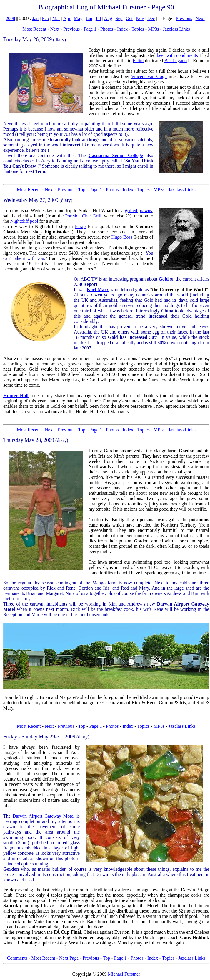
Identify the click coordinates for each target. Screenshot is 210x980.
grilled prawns (138, 211)
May (78, 18)
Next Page (69, 958)
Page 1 (90, 29)
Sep (119, 18)
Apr (67, 18)
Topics (138, 29)
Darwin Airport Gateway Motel (44, 816)
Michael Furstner (124, 974)
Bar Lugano (176, 61)
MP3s (153, 29)
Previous (184, 18)
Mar (56, 18)
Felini (138, 61)
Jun (89, 18)
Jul (98, 18)
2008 (10, 18)
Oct (129, 18)
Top (82, 190)
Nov (140, 18)
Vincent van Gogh (149, 76)
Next (200, 18)
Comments (17, 958)
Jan (35, 18)
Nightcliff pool (24, 221)
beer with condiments (177, 55)
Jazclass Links (176, 29)
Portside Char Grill (83, 216)
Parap (80, 226)
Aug (108, 18)
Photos (107, 29)
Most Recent (34, 29)
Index (122, 29)
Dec (151, 18)
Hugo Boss (122, 237)
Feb (46, 18)
